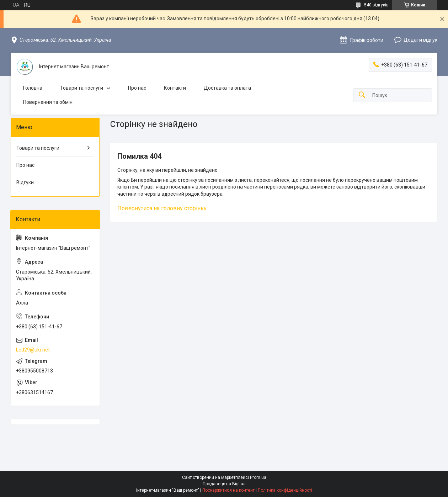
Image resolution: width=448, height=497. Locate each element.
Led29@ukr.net (33, 350)
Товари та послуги (82, 88)
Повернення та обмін (48, 102)
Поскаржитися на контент (228, 490)
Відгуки (25, 183)
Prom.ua (258, 477)
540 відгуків (376, 5)
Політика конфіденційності (285, 490)
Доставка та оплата (227, 88)
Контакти (175, 88)
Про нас (137, 88)
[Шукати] (362, 95)
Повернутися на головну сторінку (162, 208)
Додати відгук (420, 40)
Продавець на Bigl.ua (224, 484)
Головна (33, 88)
